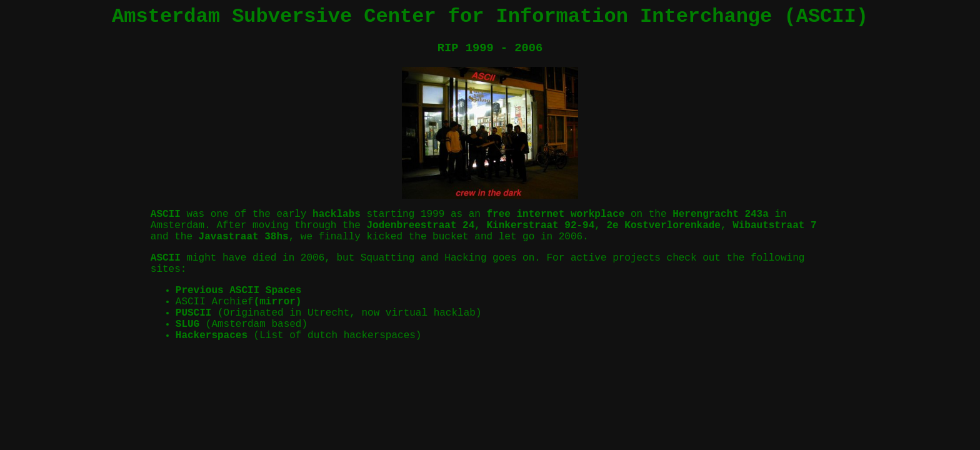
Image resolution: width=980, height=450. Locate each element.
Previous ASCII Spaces (239, 291)
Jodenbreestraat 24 (420, 226)
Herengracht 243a (721, 214)
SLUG (187, 324)
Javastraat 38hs (244, 237)
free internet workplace (556, 214)
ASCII (166, 214)
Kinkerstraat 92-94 (540, 226)
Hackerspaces (212, 336)
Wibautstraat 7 (774, 226)
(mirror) (278, 302)
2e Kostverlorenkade (664, 226)
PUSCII (194, 313)
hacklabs (337, 214)
